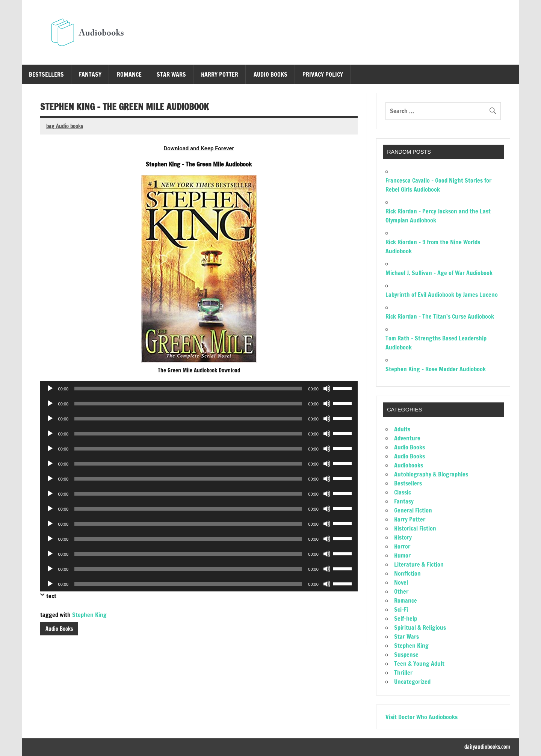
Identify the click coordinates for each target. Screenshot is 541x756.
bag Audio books (65, 126)
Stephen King (89, 615)
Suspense (406, 655)
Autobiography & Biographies (431, 474)
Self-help (406, 618)
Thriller (403, 673)
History (403, 537)
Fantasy (90, 74)
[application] (199, 389)
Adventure (407, 438)
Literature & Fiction (419, 564)
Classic (403, 492)
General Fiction (413, 510)
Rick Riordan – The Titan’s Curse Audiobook (440, 316)
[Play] (50, 389)
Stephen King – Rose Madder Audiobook (436, 369)
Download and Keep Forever (199, 148)
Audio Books (270, 74)
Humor (402, 555)
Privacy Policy (323, 74)
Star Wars (171, 74)
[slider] (188, 389)
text (51, 596)
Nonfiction (407, 573)
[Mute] (327, 389)
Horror (402, 546)
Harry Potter (220, 74)
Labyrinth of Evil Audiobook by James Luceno (442, 295)
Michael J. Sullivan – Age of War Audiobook (439, 273)
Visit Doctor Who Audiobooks (422, 717)
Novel (401, 582)
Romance (129, 74)
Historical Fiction (415, 528)
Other (401, 591)
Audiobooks (409, 465)
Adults (402, 429)
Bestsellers (46, 74)
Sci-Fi (401, 609)
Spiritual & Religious (420, 627)
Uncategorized (412, 682)
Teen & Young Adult (419, 664)
